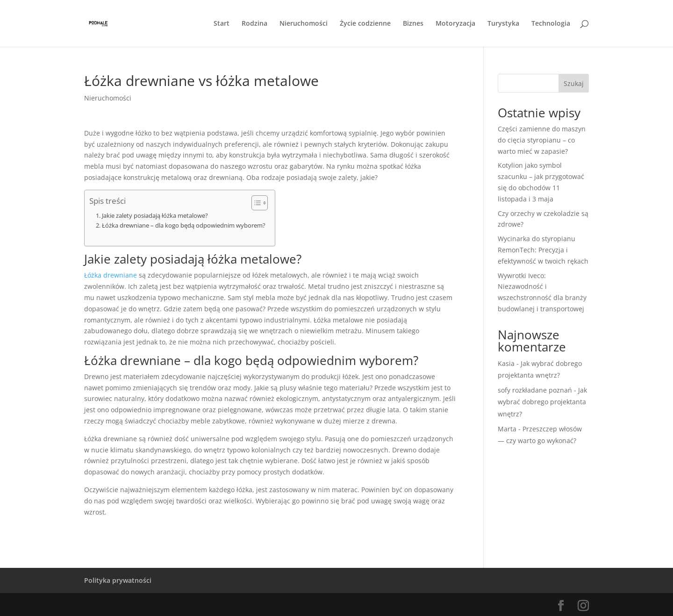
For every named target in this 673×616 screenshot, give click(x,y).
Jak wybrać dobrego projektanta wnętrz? (542, 402)
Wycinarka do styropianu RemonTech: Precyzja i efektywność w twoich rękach (543, 250)
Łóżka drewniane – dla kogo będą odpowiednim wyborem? (184, 226)
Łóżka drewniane (111, 275)
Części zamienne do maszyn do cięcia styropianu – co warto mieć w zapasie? (542, 140)
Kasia (506, 363)
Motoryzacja (455, 24)
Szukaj (574, 83)
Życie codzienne (365, 24)
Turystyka (503, 24)
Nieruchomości (304, 24)
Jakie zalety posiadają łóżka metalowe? (155, 216)
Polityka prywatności (118, 580)
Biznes (413, 24)
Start (222, 24)
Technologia (551, 24)
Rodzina (254, 24)
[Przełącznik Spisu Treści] (255, 203)
